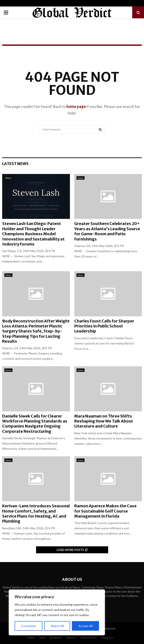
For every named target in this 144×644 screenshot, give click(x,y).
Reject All (57, 626)
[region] (57, 612)
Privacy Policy (89, 638)
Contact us (107, 638)
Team (42, 638)
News (8, 178)
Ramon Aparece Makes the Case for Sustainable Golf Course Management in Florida (105, 511)
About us (72, 638)
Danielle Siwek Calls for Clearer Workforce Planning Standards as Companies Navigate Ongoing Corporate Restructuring (35, 424)
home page (76, 106)
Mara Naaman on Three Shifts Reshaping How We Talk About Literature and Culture (104, 421)
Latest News (15, 164)
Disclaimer (56, 638)
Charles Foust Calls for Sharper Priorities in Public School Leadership (104, 326)
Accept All (86, 626)
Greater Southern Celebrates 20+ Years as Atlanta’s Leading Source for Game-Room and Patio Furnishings (107, 231)
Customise (29, 626)
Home (31, 638)
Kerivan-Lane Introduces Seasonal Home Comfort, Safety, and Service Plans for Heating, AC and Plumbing (36, 514)
